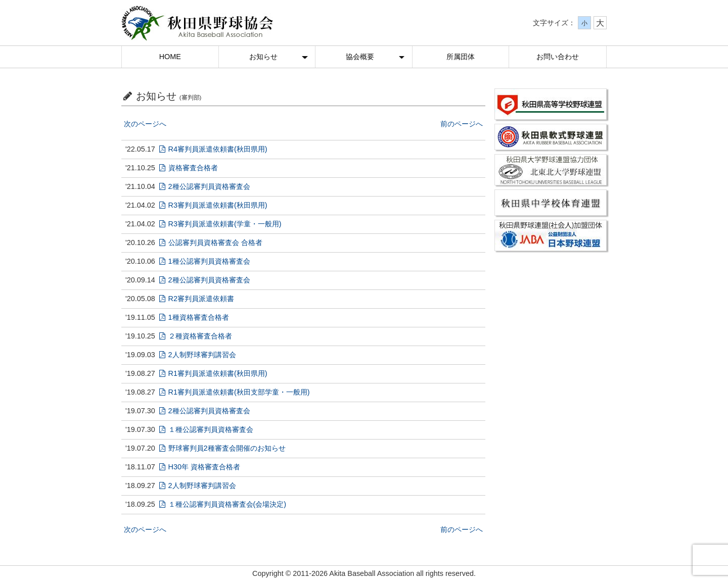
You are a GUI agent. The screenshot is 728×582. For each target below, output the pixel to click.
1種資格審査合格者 (194, 317)
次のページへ (145, 124)
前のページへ (462, 124)
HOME (170, 57)
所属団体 (461, 57)
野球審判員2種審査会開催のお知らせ (222, 448)
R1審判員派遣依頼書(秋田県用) (213, 373)
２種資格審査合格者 (196, 336)
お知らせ (263, 57)
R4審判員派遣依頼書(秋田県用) (213, 149)
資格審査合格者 (189, 168)
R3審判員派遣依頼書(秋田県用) (213, 205)
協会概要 (360, 57)
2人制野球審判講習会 (198, 355)
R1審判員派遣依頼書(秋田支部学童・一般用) (235, 392)
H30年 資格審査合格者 (200, 467)
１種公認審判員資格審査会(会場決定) (223, 504)
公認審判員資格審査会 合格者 (211, 243)
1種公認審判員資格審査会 (205, 261)
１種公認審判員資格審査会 (206, 429)
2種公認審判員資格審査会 (205, 186)
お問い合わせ (558, 57)
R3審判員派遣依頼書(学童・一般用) (220, 224)
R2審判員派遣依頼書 (197, 299)
